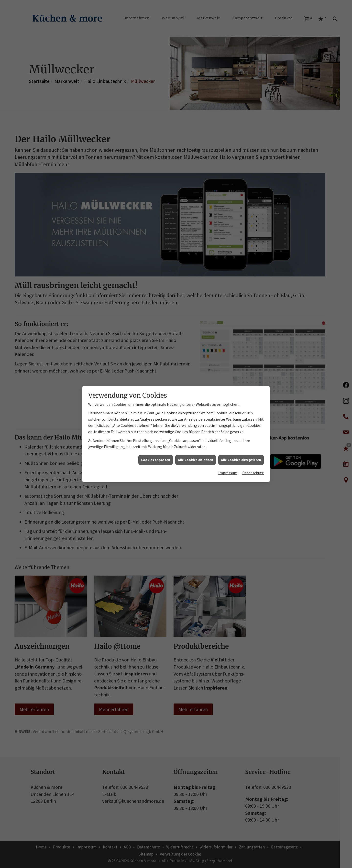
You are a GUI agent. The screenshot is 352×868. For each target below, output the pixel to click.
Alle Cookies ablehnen (196, 358)
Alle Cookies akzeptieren (241, 358)
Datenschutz (253, 371)
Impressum (228, 371)
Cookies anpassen (156, 358)
